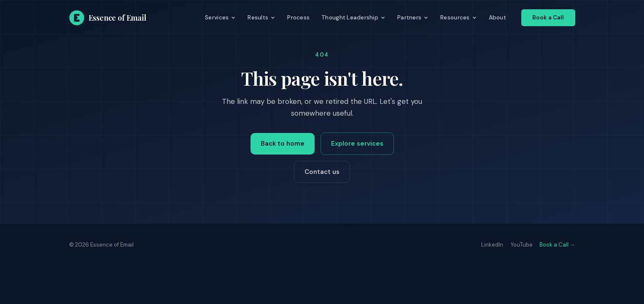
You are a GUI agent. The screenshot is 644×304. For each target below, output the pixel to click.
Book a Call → (557, 245)
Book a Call (548, 18)
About (497, 18)
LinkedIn (492, 245)
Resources (458, 18)
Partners (413, 18)
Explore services (357, 144)
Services (220, 18)
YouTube (522, 245)
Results (261, 18)
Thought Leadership (353, 18)
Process (298, 18)
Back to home (283, 144)
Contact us (322, 172)
